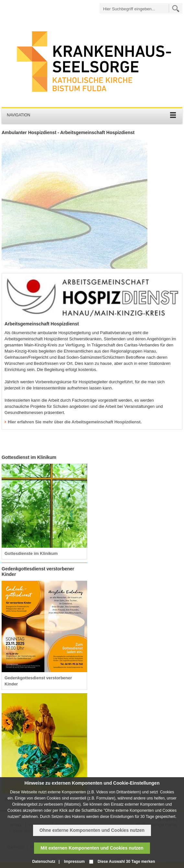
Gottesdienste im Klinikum (31, 553)
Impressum (74, 862)
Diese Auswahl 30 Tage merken (126, 862)
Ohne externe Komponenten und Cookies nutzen (92, 830)
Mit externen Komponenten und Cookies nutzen (92, 848)
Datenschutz (44, 862)
